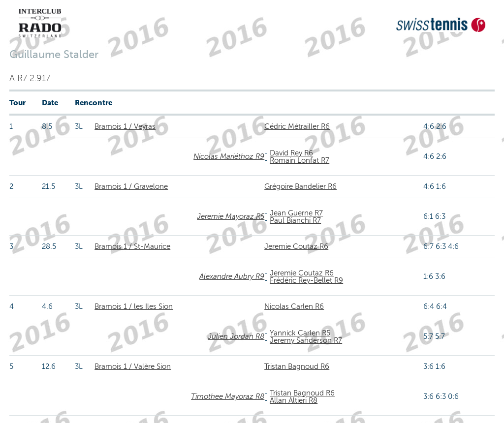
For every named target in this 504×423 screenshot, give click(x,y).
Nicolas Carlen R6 (294, 306)
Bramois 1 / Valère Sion (133, 366)
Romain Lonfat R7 (299, 160)
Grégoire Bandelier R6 (300, 186)
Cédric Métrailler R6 (297, 126)
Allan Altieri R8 (294, 400)
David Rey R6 (291, 153)
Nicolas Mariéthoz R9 (229, 156)
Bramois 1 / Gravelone (131, 186)
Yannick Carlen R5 (300, 333)
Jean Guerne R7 (296, 213)
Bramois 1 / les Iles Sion (134, 306)
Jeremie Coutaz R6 (296, 246)
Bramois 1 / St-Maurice (132, 246)
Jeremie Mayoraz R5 (231, 216)
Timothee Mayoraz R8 (228, 396)
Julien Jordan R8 (236, 336)
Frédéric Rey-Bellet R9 (306, 280)
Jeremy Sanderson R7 (306, 340)
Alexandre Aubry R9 (232, 276)
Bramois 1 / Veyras (125, 126)
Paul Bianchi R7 (295, 220)
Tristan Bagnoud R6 (297, 366)
